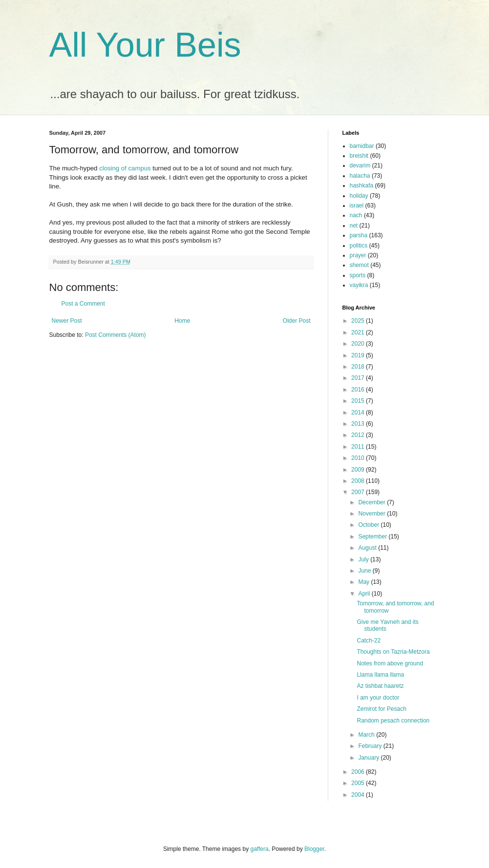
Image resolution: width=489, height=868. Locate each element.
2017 (359, 378)
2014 (359, 413)
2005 (359, 783)
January (369, 758)
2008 (359, 481)
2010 (359, 458)
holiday (359, 196)
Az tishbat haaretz (380, 686)
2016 (359, 390)
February (371, 746)
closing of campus (125, 168)
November (372, 514)
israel (357, 206)
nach (356, 215)
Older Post (297, 321)
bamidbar (362, 146)
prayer (358, 255)
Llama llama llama (380, 675)
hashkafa (362, 186)
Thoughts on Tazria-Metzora (393, 652)
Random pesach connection (393, 721)
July (364, 559)
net (354, 226)
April (365, 594)
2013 (359, 424)
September (373, 537)
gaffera (259, 849)
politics (359, 246)
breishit (359, 156)
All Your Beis (145, 45)
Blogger (314, 849)
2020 (359, 344)
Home (182, 321)
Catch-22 (369, 641)
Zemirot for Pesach (381, 709)
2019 (359, 355)
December (372, 502)
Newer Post (67, 321)
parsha (359, 235)
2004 (359, 795)
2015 (359, 401)
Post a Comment (83, 304)
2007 (359, 492)
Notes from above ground (390, 663)
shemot (359, 265)
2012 (359, 435)
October (369, 525)
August (368, 548)
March (367, 735)
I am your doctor (378, 698)
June (365, 571)
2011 (359, 447)
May (364, 582)
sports (358, 275)
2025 (359, 321)
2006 (359, 772)
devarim (360, 165)
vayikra (359, 285)
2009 (359, 470)
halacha (360, 176)
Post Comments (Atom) (116, 335)
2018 (359, 367)
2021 (359, 332)
